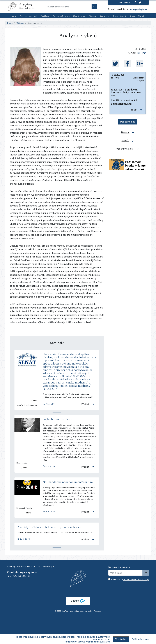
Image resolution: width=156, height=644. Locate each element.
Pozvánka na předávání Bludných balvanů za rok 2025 (126, 93)
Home (13, 16)
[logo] (13, 7)
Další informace (140, 639)
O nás (132, 16)
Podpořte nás (128, 122)
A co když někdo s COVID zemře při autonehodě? (49, 527)
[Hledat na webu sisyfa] (69, 7)
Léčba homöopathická (57, 419)
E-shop (119, 2)
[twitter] (140, 2)
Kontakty (128, 2)
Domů (10, 23)
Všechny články (128, 149)
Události (20, 23)
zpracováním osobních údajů (136, 579)
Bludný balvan (79, 16)
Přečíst (88, 404)
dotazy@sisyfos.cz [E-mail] (139, 9)
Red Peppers (96, 611)
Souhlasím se (130, 579)
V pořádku (121, 639)
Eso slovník (105, 16)
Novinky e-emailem (119, 567)
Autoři (128, 140)
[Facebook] (135, 2)
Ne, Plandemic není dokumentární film (68, 482)
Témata (128, 132)
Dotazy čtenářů (120, 16)
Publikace (45, 16)
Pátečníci (93, 16)
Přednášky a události (28, 16)
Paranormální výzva (61, 16)
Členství (142, 16)
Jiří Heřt (141, 53)
